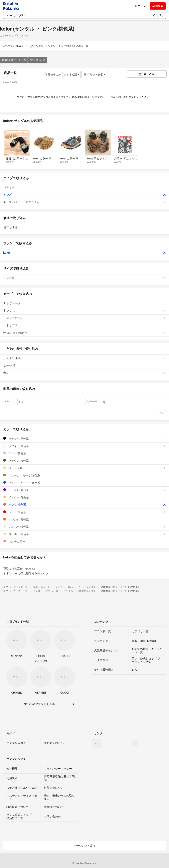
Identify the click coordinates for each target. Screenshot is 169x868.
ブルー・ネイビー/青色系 (84, 483)
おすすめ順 (72, 75)
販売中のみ (52, 75)
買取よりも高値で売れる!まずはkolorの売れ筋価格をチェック (84, 571)
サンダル (38, 60)
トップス (86, 325)
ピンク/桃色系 (84, 505)
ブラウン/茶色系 (84, 461)
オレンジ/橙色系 (84, 519)
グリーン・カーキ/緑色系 (84, 475)
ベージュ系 (84, 468)
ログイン (140, 6)
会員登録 (158, 6)
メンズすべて (86, 318)
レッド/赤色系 (84, 512)
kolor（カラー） (14, 60)
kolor (84, 253)
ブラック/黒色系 (84, 439)
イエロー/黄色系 (84, 497)
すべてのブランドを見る (39, 704)
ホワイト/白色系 (84, 446)
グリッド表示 (94, 75)
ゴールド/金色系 (84, 534)
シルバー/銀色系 (84, 527)
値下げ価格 (84, 227)
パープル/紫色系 (84, 490)
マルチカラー (84, 541)
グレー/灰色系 (84, 453)
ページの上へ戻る (84, 846)
